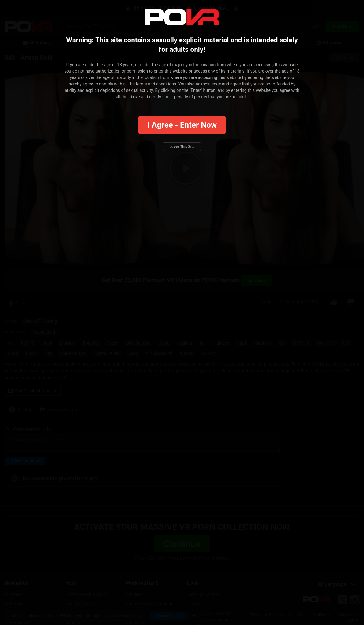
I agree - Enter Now (182, 125)
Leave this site (182, 147)
